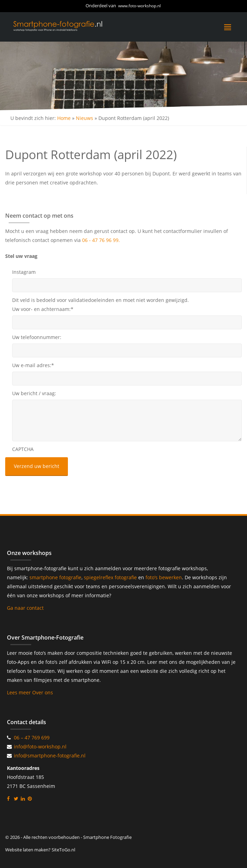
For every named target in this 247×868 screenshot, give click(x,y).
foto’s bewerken (164, 577)
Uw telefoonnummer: (37, 337)
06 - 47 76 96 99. (101, 240)
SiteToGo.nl (63, 850)
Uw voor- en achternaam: (43, 309)
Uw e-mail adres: (33, 365)
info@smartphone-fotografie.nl (50, 756)
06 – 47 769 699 (32, 737)
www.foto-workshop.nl (139, 6)
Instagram (24, 272)
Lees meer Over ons (30, 692)
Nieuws (85, 118)
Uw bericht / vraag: (34, 393)
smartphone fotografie (55, 577)
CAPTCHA (23, 449)
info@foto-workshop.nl (40, 747)
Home (64, 118)
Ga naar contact (25, 608)
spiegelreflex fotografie (111, 577)
